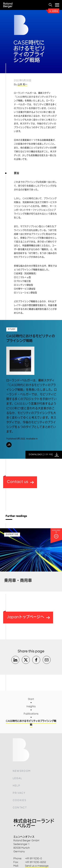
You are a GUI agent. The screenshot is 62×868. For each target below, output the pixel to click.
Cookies (20, 800)
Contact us (20, 482)
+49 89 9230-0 (33, 858)
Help (17, 786)
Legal (18, 778)
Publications (31, 714)
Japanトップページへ (28, 617)
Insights (31, 706)
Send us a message (37, 866)
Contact (20, 808)
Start (31, 699)
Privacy (19, 793)
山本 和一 (22, 84)
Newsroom (22, 771)
